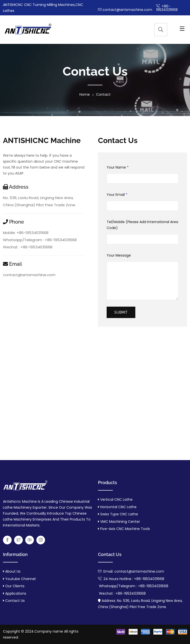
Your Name (118, 167)
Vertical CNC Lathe (116, 499)
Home (85, 94)
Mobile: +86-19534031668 (26, 233)
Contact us (14, 601)
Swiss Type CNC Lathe (119, 514)
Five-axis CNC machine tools (125, 529)
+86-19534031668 (167, 8)
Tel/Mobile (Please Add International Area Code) (142, 225)
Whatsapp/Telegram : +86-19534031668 (40, 240)
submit (121, 312)
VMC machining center (120, 522)
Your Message (119, 255)
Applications (15, 593)
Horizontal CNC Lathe (118, 507)
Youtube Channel (20, 579)
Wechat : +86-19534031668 (28, 247)
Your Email (117, 195)
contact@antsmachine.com (125, 10)
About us (12, 571)
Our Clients (14, 586)
